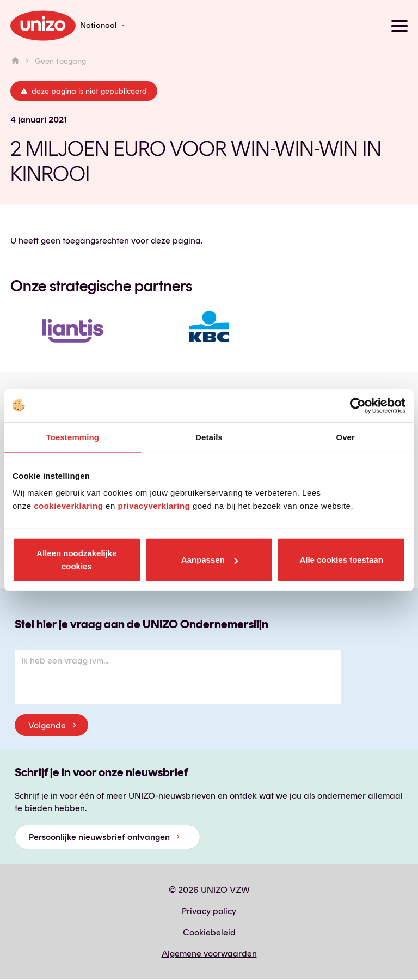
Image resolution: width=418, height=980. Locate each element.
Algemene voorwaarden (209, 954)
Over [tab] (345, 437)
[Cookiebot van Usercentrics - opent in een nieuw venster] (358, 405)
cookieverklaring (68, 506)
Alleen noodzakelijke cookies (77, 560)
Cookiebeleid (209, 932)
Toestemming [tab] (73, 437)
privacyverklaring (154, 506)
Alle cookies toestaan (341, 560)
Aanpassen (210, 560)
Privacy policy (209, 911)
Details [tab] (209, 437)
